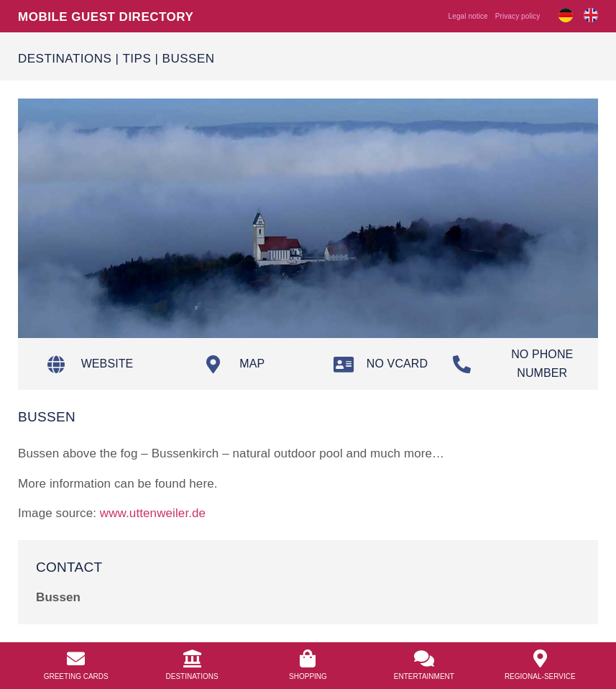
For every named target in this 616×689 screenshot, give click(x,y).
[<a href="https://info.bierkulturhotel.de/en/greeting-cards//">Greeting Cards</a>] (76, 658)
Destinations (65, 58)
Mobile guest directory (106, 16)
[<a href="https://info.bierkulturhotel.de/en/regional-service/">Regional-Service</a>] (540, 658)
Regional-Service (540, 676)
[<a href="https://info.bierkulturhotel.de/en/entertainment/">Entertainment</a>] (424, 658)
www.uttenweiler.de (153, 512)
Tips (137, 58)
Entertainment (424, 676)
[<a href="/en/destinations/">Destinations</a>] (192, 658)
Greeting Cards (76, 676)
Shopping (308, 676)
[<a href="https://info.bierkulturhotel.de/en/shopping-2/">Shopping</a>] (308, 658)
